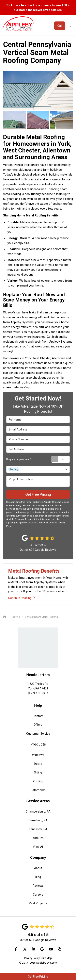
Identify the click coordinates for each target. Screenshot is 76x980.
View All (38, 847)
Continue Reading (21, 598)
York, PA (38, 838)
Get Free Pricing (38, 977)
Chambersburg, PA (38, 812)
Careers (38, 895)
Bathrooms (38, 790)
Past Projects (38, 903)
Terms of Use (46, 523)
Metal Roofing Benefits (34, 571)
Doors (38, 764)
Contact (38, 716)
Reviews (38, 886)
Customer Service (38, 734)
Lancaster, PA (38, 829)
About (38, 868)
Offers (38, 725)
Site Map (47, 958)
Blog (38, 877)
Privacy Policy (32, 958)
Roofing (38, 781)
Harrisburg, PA (38, 820)
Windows (38, 755)
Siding (38, 772)
